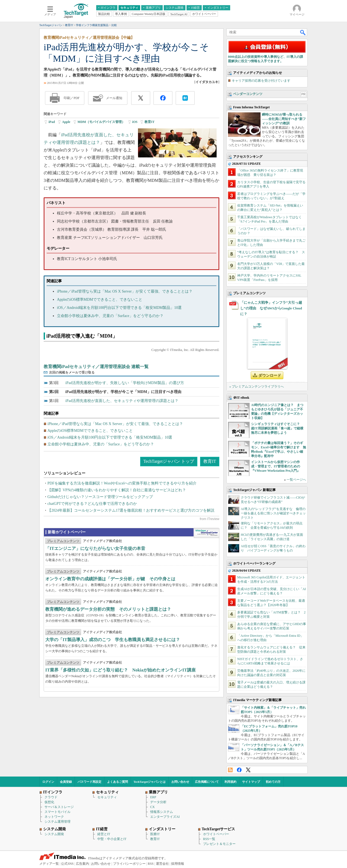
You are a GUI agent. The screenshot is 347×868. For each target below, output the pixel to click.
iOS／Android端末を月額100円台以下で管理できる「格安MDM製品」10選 (119, 308)
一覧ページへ (296, 480)
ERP (153, 797)
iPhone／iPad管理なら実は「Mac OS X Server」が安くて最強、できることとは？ (125, 291)
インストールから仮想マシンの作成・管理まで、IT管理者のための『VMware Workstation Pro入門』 (276, 466)
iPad (52, 122)
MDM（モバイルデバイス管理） (101, 122)
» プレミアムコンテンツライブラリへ (257, 387)
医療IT (155, 834)
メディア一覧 (49, 864)
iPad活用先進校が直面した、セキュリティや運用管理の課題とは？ (122, 401)
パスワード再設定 (89, 782)
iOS (135, 122)
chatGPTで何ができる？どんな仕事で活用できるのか (92, 504)
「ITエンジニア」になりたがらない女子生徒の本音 (95, 548)
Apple (66, 122)
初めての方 (273, 782)
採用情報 (178, 864)
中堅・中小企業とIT (112, 839)
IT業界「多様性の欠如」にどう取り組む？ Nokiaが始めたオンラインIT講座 (121, 670)
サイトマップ (251, 782)
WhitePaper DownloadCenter (206, 533)
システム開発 (54, 834)
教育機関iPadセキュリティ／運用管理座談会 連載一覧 (96, 367)
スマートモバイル (57, 812)
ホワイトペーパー (216, 834)
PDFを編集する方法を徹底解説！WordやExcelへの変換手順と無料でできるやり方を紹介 (122, 483)
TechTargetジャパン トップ (169, 461)
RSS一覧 (209, 839)
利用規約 (230, 782)
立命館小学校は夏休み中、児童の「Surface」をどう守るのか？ (110, 316)
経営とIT (104, 834)
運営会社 (162, 864)
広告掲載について (207, 782)
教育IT (150, 122)
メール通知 (114, 98)
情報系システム (162, 812)
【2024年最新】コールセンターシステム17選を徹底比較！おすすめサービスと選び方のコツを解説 (131, 510)
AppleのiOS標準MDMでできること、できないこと (100, 300)
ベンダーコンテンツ (248, 94)
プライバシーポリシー (129, 864)
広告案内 (82, 864)
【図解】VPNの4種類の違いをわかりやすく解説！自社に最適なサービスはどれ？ (117, 490)
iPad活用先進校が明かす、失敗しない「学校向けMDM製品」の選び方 (125, 383)
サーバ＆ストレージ (59, 807)
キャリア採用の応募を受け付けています (261, 81)
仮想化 (49, 802)
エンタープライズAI (165, 817)
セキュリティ (107, 797)
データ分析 (158, 802)
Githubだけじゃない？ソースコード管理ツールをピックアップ (100, 497)
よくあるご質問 (118, 782)
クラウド (51, 797)
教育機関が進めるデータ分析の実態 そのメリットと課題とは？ (108, 609)
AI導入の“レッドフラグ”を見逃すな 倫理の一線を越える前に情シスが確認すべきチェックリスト (273, 513)
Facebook (239, 770)
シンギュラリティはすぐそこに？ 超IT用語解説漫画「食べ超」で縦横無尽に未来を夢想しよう (277, 428)
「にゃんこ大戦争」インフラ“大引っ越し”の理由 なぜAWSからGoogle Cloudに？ (271, 308)
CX (152, 807)
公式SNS (67, 864)
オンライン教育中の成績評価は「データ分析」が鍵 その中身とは (110, 579)
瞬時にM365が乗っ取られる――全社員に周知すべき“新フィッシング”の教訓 (284, 119)
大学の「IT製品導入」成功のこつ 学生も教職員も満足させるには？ (113, 640)
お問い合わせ (180, 782)
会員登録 (66, 782)
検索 (303, 32)
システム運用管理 (57, 822)
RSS (230, 770)
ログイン (48, 782)
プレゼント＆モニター (219, 844)
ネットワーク (54, 817)
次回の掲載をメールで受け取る (72, 372)
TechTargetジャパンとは (150, 782)
